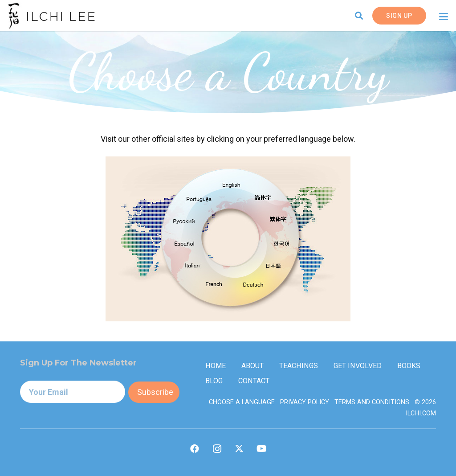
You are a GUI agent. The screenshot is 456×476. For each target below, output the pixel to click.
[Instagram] (217, 449)
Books (409, 366)
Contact (254, 381)
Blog (214, 381)
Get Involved (358, 366)
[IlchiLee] (51, 16)
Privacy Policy (305, 402)
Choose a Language (242, 402)
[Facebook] (195, 449)
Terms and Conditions (372, 402)
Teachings (299, 366)
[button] (359, 16)
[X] (239, 449)
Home (216, 366)
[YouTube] (261, 449)
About (252, 366)
